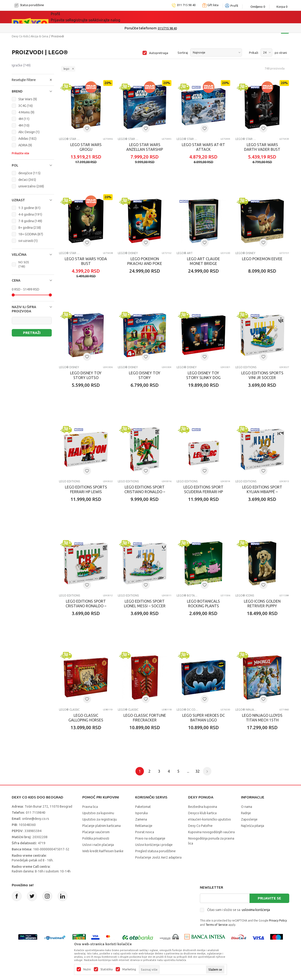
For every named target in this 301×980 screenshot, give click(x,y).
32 (198, 771)
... (188, 771)
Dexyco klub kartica (202, 813)
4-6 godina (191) (30, 214)
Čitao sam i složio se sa (239, 910)
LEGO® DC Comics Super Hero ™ (188, 710)
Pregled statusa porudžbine (155, 851)
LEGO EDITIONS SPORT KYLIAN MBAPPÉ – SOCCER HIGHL (262, 492)
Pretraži (32, 333)
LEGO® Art (185, 253)
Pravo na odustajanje (150, 838)
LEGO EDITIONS (246, 367)
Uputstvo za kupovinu (98, 813)
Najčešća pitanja (253, 826)
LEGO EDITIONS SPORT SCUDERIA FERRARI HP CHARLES (203, 492)
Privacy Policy (278, 920)
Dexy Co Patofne (200, 826)
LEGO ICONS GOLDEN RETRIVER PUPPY (262, 604)
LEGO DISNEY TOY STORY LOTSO (86, 375)
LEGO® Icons (245, 595)
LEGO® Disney (128, 253)
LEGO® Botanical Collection (188, 595)
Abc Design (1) (29, 132)
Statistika (107, 969)
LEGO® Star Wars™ (70, 139)
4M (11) (24, 119)
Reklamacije (144, 826)
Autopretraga (159, 53)
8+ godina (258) (30, 228)
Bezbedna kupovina (203, 807)
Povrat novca (145, 832)
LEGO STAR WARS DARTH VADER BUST (262, 147)
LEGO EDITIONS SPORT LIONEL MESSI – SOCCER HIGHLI (145, 606)
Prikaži (254, 53)
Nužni (87, 969)
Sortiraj (183, 53)
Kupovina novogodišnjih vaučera (211, 832)
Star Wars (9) (28, 99)
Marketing (129, 969)
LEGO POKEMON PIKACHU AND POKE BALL (145, 263)
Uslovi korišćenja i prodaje (154, 845)
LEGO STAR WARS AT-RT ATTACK (203, 147)
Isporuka (141, 813)
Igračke (21, 65)
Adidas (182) (27, 139)
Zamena (141, 819)
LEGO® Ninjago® (247, 710)
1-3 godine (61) (29, 208)
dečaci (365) (27, 180)
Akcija (91, 17)
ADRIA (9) (25, 145)
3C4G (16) (26, 106)
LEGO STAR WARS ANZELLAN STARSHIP (145, 147)
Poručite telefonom (144, 28)
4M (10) (24, 125)
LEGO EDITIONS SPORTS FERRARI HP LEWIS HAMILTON (86, 492)
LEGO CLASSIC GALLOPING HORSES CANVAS (86, 720)
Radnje (246, 813)
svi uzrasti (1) (28, 241)
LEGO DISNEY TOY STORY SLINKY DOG (203, 375)
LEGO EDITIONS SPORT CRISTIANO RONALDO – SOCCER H (86, 606)
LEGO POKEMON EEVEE (262, 259)
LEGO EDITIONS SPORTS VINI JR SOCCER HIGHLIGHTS (262, 378)
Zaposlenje (249, 819)
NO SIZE (24, 264)
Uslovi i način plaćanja (98, 845)
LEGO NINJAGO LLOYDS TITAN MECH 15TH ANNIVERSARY (262, 720)
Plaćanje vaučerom (96, 832)
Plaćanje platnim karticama (101, 826)
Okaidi (181, 17)
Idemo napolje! (119, 17)
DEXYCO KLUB (154, 17)
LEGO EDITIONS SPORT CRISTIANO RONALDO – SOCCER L (145, 492)
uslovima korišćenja (256, 910)
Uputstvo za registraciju (100, 819)
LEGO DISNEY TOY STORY (145, 375)
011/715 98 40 (171, 28)
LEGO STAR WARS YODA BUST (86, 261)
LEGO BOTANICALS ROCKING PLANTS (203, 604)
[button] (33, 80)
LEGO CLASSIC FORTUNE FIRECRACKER (145, 718)
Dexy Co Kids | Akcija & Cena (30, 36)
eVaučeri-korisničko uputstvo (210, 819)
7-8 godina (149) (30, 221)
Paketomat (143, 807)
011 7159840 (36, 813)
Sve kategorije (67, 17)
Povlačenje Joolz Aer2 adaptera (158, 857)
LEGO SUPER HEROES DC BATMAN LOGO (204, 718)
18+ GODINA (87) (31, 234)
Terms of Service (217, 925)
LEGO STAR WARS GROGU (86, 147)
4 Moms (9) (26, 112)
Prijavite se (269, 898)
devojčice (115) (29, 173)
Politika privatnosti (96, 838)
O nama (247, 807)
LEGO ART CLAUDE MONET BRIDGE (203, 261)
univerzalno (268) (31, 186)
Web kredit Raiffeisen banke (103, 851)
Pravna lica (90, 807)
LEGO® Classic (69, 710)
